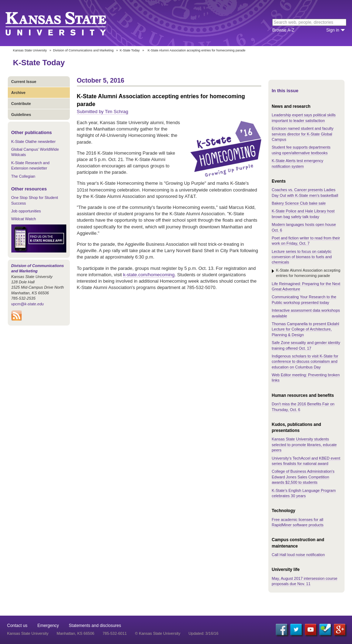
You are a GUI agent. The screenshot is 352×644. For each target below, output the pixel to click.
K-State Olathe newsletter (33, 141)
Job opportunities (26, 211)
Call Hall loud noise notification (298, 555)
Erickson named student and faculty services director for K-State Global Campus (303, 134)
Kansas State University (65, 23)
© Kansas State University (158, 633)
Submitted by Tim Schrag (103, 112)
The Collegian (23, 176)
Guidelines (21, 115)
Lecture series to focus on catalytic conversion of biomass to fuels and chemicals (302, 257)
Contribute (21, 104)
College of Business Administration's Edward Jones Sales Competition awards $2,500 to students (303, 477)
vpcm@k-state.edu (28, 304)
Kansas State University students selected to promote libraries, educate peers (304, 445)
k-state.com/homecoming (149, 275)
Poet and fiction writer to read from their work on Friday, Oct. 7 (306, 241)
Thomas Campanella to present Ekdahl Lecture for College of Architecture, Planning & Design (306, 329)
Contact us (17, 626)
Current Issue (24, 82)
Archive (18, 93)
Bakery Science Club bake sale (299, 203)
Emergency (48, 626)
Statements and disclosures (95, 626)
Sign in (333, 30)
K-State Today (130, 50)
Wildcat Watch (24, 219)
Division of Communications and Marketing (83, 50)
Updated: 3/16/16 (203, 633)
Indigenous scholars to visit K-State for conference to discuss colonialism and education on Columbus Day (305, 362)
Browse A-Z (283, 30)
